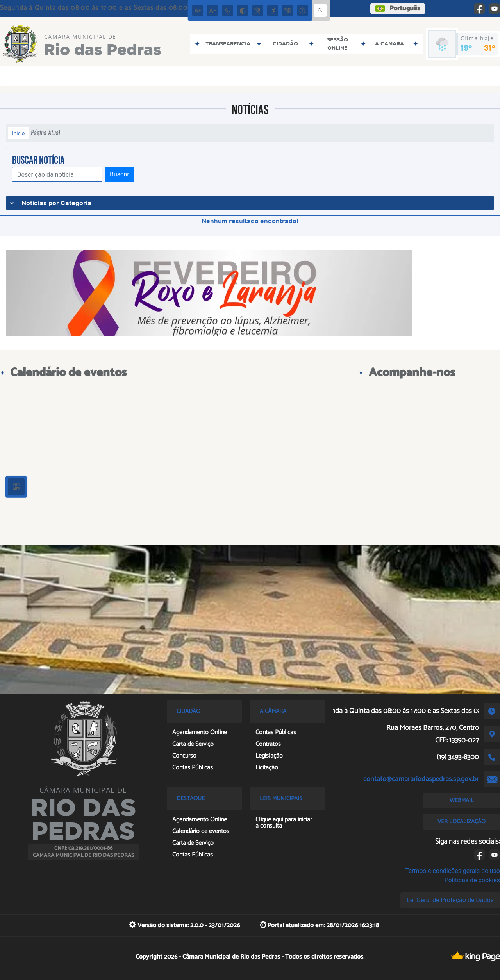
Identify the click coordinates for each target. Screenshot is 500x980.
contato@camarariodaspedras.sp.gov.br (421, 779)
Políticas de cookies (472, 880)
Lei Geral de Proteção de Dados (450, 900)
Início (18, 133)
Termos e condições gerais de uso (453, 871)
